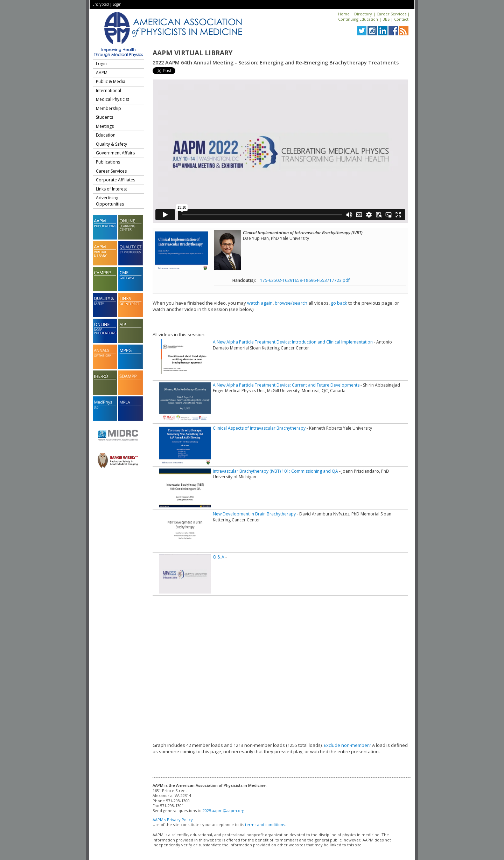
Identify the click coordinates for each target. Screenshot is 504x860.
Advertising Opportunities (110, 201)
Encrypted (101, 4)
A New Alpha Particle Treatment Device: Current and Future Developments (286, 385)
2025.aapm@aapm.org (223, 810)
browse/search (291, 303)
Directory (363, 14)
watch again (260, 303)
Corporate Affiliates (115, 180)
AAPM (102, 73)
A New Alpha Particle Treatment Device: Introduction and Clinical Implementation (293, 342)
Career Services (391, 14)
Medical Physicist (113, 99)
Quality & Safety (111, 144)
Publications (108, 162)
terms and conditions (265, 824)
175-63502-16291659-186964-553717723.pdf (305, 280)
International (108, 91)
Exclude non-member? (347, 745)
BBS (386, 19)
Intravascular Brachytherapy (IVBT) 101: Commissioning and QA (275, 471)
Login (117, 4)
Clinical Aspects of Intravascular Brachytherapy (259, 428)
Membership (108, 108)
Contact (401, 19)
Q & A (219, 557)
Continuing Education (358, 19)
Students (104, 117)
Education (106, 135)
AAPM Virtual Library (192, 53)
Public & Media (111, 81)
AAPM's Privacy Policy (173, 820)
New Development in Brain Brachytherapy (254, 514)
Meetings (105, 126)
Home (344, 14)
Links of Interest (111, 189)
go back (339, 303)
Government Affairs (115, 153)
